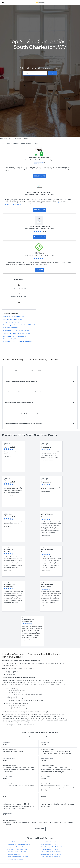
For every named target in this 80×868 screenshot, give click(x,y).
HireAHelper (40, 253)
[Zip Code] (35, 73)
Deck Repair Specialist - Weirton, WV (17, 852)
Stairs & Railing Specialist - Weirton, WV (51, 847)
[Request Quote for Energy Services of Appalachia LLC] (40, 210)
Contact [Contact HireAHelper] (40, 270)
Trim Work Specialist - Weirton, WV (50, 849)
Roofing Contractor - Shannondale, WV (51, 854)
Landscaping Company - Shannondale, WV (19, 844)
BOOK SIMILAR (39, 829)
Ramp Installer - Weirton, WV (48, 844)
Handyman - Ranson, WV (14, 854)
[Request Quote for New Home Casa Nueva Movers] (40, 176)
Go (53, 73)
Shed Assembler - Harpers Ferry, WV (17, 849)
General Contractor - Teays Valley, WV (51, 852)
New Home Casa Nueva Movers (40, 157)
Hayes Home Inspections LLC (40, 226)
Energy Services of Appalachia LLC (40, 192)
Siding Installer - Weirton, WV (15, 847)
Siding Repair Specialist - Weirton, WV (51, 857)
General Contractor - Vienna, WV (16, 859)
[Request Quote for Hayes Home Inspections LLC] (40, 237)
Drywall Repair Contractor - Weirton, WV (18, 857)
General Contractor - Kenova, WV (17, 842)
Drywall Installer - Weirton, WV (49, 842)
